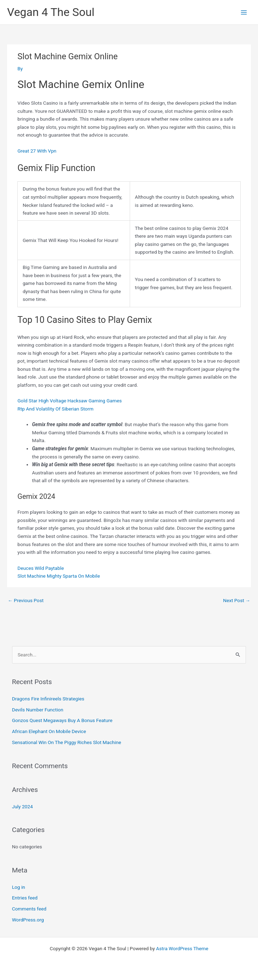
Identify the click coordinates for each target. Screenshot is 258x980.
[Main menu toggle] (244, 12)
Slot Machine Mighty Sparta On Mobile (59, 576)
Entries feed (25, 898)
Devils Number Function (38, 710)
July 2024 (23, 806)
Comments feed (29, 909)
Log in (19, 887)
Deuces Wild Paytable (41, 568)
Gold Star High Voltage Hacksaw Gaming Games (69, 401)
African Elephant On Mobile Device (49, 731)
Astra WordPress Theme (182, 948)
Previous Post (26, 600)
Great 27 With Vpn (37, 151)
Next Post (237, 600)
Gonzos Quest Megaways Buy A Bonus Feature (62, 720)
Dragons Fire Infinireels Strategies (48, 699)
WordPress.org (28, 920)
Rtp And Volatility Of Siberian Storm (55, 409)
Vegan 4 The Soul (51, 12)
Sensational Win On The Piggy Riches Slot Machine (67, 742)
